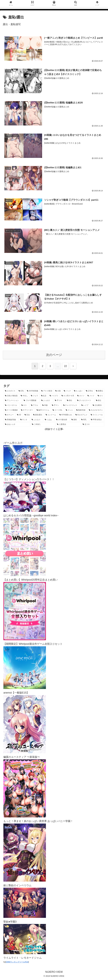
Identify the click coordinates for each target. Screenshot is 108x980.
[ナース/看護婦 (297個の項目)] (11, 410)
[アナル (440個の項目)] (35, 405)
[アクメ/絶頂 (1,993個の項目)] (47, 391)
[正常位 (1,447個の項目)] (89, 391)
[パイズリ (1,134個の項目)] (54, 396)
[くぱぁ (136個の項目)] (49, 419)
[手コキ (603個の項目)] (59, 400)
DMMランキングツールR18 (17, 962)
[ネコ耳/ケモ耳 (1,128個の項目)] (68, 396)
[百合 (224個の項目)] (27, 415)
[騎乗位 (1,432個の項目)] (99, 391)
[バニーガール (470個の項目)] (12, 405)
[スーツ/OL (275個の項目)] (58, 410)
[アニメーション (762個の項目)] (13, 400)
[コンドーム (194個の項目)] (51, 415)
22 (65, 366)
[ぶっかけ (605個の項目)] (46, 400)
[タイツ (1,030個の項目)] (81, 396)
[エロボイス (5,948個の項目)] (10, 391)
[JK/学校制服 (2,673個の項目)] (33, 391)
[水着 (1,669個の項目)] (58, 391)
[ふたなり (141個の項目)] (37, 419)
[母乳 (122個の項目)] (85, 419)
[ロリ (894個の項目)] (100, 396)
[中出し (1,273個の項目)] (24, 396)
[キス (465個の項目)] (25, 405)
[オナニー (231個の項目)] (9, 415)
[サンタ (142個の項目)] (24, 419)
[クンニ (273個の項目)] (69, 410)
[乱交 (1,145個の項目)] (44, 396)
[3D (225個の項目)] (19, 415)
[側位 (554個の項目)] (70, 400)
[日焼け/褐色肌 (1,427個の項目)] (11, 396)
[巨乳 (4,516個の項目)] (21, 391)
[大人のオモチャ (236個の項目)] (96, 410)
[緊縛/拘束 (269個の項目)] (81, 410)
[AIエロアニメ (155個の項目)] (81, 415)
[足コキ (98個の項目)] (93, 424)
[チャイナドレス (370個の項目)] (71, 405)
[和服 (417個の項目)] (45, 405)
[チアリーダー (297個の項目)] (27, 410)
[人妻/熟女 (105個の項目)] (68, 424)
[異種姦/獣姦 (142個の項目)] (11, 419)
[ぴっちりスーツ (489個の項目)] (85, 400)
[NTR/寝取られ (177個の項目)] (66, 415)
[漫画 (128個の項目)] (75, 419)
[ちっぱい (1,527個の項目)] (78, 391)
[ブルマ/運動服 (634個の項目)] (31, 400)
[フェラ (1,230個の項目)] (34, 396)
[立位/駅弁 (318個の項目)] (98, 405)
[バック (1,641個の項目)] (67, 391)
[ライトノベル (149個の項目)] (97, 415)
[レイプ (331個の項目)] (85, 405)
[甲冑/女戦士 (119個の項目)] (97, 419)
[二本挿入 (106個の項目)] (43, 424)
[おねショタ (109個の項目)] (17, 424)
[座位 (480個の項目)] (99, 400)
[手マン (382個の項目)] (56, 405)
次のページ (54, 355)
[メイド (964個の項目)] (91, 396)
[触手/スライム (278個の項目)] (43, 410)
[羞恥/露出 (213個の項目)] (38, 415)
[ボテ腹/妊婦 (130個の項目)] (62, 419)
